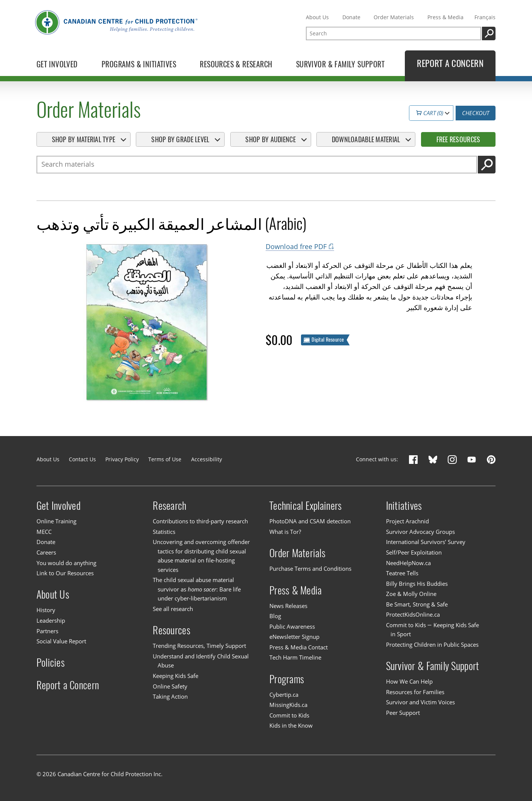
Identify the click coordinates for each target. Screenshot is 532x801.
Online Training (56, 521)
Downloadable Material (366, 139)
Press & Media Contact (299, 647)
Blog (275, 616)
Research (169, 506)
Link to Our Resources (65, 573)
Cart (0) (429, 113)
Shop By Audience (270, 139)
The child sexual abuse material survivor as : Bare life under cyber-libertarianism (197, 589)
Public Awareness (292, 626)
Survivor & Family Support (433, 666)
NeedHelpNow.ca (408, 563)
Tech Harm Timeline (295, 657)
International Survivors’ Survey (426, 542)
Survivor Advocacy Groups (420, 532)
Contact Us (82, 459)
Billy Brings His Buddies (417, 584)
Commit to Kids (289, 715)
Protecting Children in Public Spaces (432, 644)
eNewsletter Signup (294, 637)
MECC (44, 532)
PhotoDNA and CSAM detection (310, 521)
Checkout (476, 113)
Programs (287, 679)
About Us (317, 17)
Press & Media (445, 17)
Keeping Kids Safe (176, 676)
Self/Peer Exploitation (414, 552)
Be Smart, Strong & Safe (417, 604)
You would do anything (66, 563)
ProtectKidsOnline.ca (413, 614)
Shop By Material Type (84, 139)
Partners (47, 631)
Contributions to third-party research (200, 521)
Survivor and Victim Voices (420, 702)
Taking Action (170, 696)
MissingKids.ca (288, 705)
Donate (351, 17)
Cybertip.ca (284, 695)
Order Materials (394, 17)
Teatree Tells (402, 573)
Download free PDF (296, 246)
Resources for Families (415, 692)
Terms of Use (165, 459)
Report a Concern (68, 685)
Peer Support (403, 713)
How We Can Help (409, 681)
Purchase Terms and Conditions (310, 568)
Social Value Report (61, 641)
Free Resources (458, 139)
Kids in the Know (291, 726)
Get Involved (59, 506)
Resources (171, 630)
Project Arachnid (407, 521)
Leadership (51, 620)
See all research (173, 609)
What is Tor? (285, 532)
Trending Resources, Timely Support (199, 646)
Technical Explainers (306, 506)
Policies (51, 663)
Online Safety (170, 686)
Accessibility (207, 459)
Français (485, 17)
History (46, 610)
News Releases (288, 606)
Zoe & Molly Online (411, 594)
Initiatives (404, 506)
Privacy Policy (122, 459)
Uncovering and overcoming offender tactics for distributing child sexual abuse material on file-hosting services (201, 556)
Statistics (164, 532)
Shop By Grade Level (180, 139)
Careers (46, 552)
